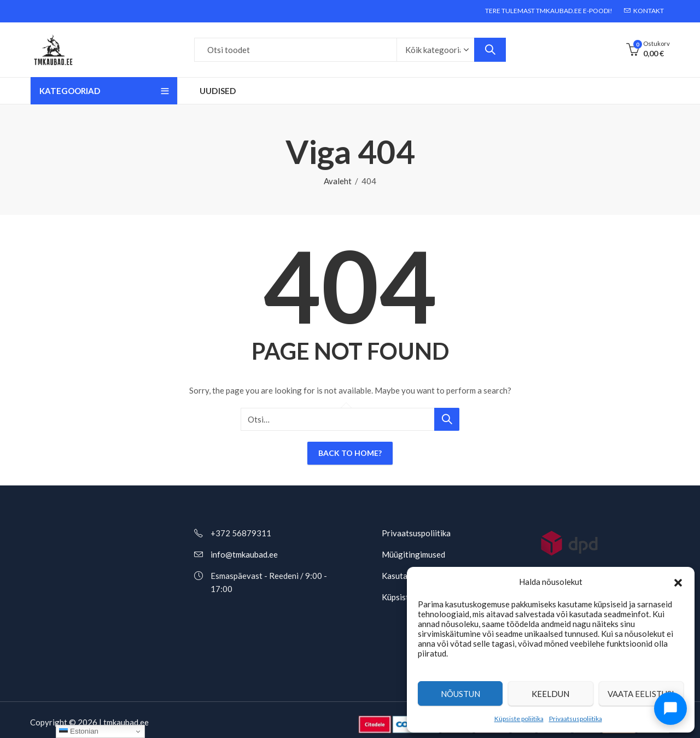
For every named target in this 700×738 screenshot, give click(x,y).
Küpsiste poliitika (519, 719)
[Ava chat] (670, 708)
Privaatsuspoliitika (576, 719)
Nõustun (460, 694)
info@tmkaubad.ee (244, 554)
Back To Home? (350, 453)
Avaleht (338, 181)
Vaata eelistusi (641, 694)
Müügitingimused (413, 554)
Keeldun (550, 694)
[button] (678, 582)
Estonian (79, 731)
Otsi (490, 50)
